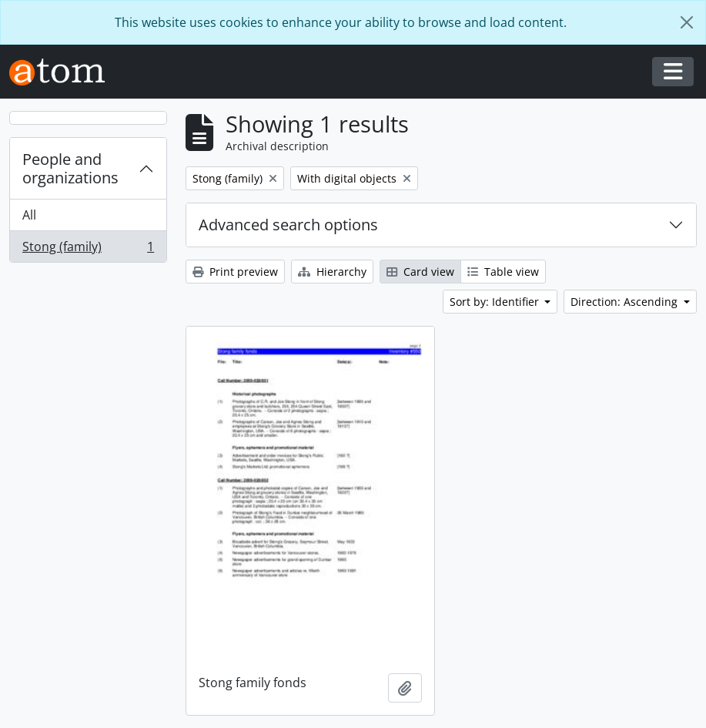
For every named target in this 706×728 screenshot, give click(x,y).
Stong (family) (88, 250)
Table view (503, 272)
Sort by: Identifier (496, 302)
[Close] (687, 22)
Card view (420, 272)
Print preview (235, 272)
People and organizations (70, 168)
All (29, 215)
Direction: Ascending (626, 302)
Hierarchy (332, 272)
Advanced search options (288, 225)
